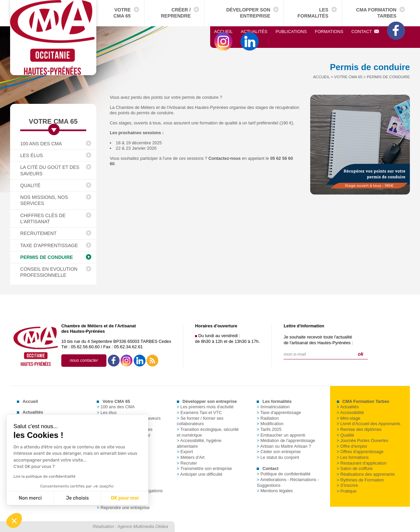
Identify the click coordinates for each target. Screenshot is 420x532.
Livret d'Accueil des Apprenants (369, 424)
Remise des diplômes (359, 429)
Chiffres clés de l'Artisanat (43, 218)
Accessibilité (350, 412)
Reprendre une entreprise (123, 508)
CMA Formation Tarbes (376, 13)
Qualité (30, 185)
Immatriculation (273, 407)
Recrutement (38, 233)
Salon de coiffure (355, 468)
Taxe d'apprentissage (49, 245)
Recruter (187, 463)
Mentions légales (275, 491)
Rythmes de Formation (360, 480)
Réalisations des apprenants (366, 474)
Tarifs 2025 (269, 429)
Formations (329, 32)
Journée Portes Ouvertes (363, 440)
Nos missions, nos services (44, 200)
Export (185, 452)
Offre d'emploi (352, 446)
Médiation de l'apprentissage (286, 440)
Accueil (223, 32)
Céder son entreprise (279, 452)
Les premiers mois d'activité (205, 407)
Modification (270, 424)
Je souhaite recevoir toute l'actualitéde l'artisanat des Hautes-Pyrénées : (318, 340)
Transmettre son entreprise (204, 468)
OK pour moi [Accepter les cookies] (75, 498)
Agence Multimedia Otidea (143, 526)
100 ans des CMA (41, 144)
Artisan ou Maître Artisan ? (284, 446)
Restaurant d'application (362, 463)
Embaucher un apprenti (281, 435)
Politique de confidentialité (284, 474)
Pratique (347, 491)
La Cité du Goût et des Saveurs (50, 170)
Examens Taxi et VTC (199, 412)
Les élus (31, 155)
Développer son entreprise (248, 13)
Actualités (254, 32)
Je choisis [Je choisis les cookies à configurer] (28, 498)
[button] (14, 521)
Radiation (268, 418)
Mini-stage (349, 418)
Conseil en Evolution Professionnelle (49, 272)
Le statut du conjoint (278, 457)
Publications (291, 32)
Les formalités (313, 13)
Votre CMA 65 (122, 13)
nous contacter (84, 360)
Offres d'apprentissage (360, 452)
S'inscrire (347, 485)
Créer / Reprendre (176, 13)
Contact (365, 32)
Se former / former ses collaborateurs (200, 421)
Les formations (353, 457)
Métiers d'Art (191, 457)
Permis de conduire (46, 257)
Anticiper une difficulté (200, 474)
